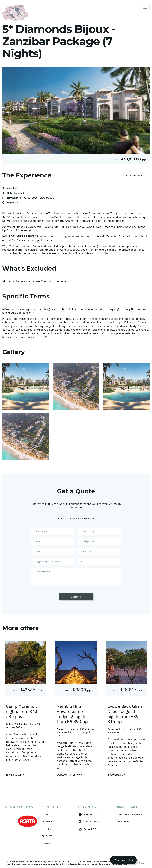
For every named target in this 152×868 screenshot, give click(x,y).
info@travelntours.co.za (131, 814)
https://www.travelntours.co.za (22, 337)
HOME (45, 814)
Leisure (47, 822)
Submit (76, 597)
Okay (142, 863)
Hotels (47, 829)
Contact (47, 843)
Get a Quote (133, 175)
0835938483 (122, 822)
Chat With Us (123, 860)
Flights (47, 836)
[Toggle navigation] (145, 7)
